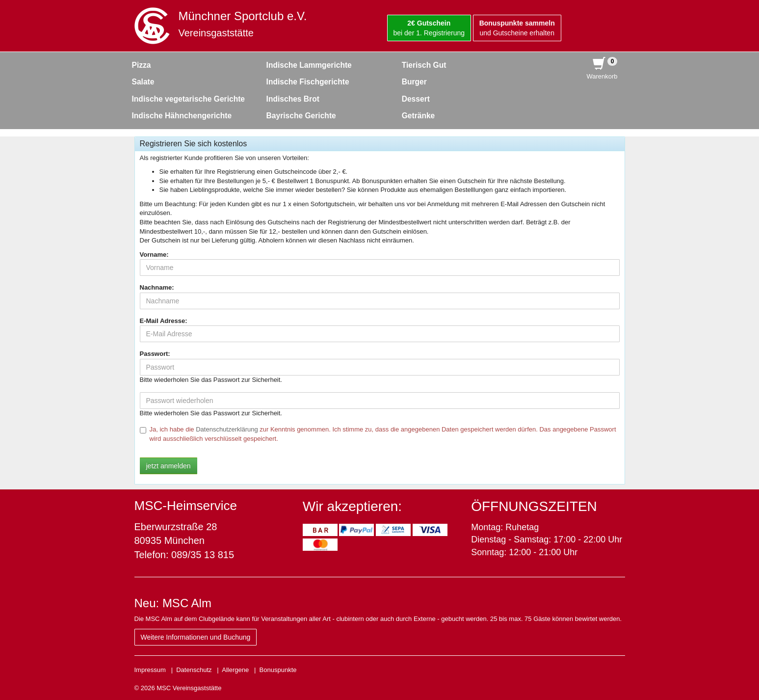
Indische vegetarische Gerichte (189, 99)
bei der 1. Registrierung (429, 28)
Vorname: (154, 255)
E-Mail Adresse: (164, 321)
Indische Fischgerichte (308, 82)
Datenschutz (194, 670)
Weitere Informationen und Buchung (196, 637)
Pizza (142, 65)
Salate (143, 82)
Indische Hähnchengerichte (182, 116)
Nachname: (157, 287)
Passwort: (155, 354)
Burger (414, 82)
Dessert (416, 99)
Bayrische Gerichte (301, 116)
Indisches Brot (293, 99)
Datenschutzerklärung (227, 429)
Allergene (235, 670)
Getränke (419, 116)
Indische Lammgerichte (309, 65)
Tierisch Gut (424, 65)
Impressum (150, 670)
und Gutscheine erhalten (517, 28)
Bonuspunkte (278, 670)
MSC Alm (187, 603)
